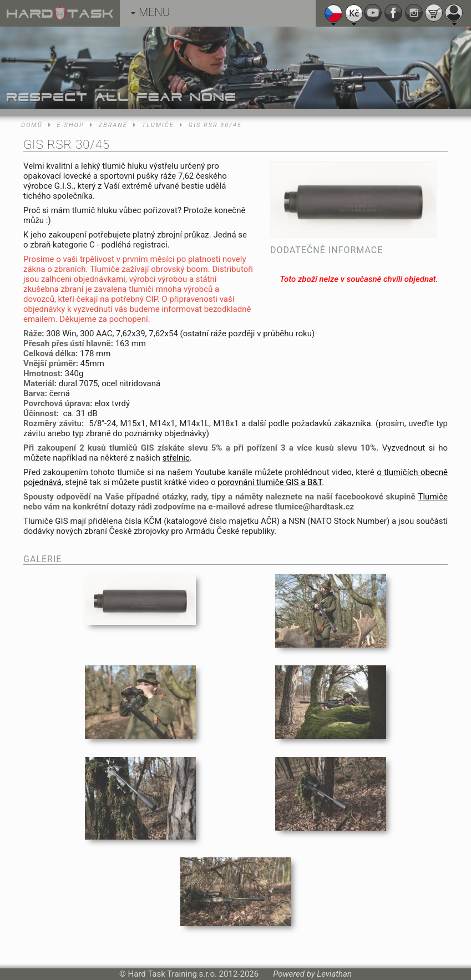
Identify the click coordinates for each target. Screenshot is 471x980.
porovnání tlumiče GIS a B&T (270, 482)
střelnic (176, 458)
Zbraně (113, 125)
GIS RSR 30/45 (215, 125)
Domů (32, 125)
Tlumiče (158, 125)
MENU (150, 12)
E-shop (71, 125)
